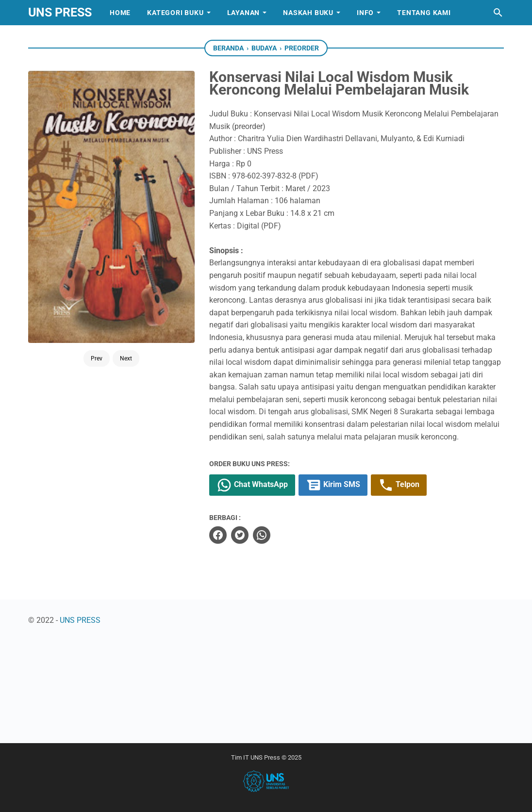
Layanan (244, 13)
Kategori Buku (175, 13)
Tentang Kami (424, 13)
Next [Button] (126, 322)
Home (120, 13)
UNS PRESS (60, 12)
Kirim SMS (333, 485)
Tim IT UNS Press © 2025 (266, 757)
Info (365, 13)
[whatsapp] (262, 535)
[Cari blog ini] (498, 13)
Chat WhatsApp (252, 485)
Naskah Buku (308, 13)
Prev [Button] (97, 322)
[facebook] (218, 535)
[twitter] (240, 535)
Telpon (399, 485)
